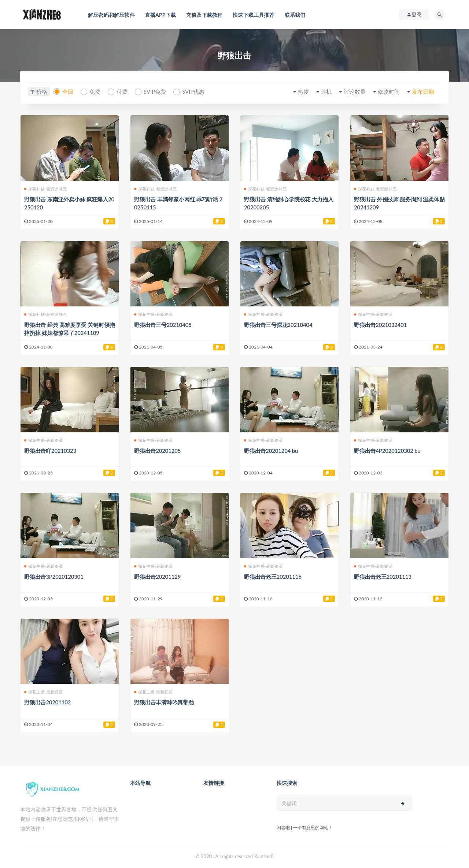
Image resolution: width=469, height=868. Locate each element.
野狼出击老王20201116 (273, 577)
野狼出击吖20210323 (50, 451)
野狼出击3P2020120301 (54, 577)
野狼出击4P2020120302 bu (387, 451)
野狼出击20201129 (157, 577)
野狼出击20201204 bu (271, 451)
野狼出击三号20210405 (163, 325)
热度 (303, 92)
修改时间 (389, 92)
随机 (326, 92)
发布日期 (423, 92)
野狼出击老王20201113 (383, 577)
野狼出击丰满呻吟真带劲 (164, 702)
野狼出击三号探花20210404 (278, 325)
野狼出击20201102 (47, 702)
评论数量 (355, 92)
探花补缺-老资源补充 (45, 189)
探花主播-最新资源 (153, 314)
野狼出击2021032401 (380, 325)
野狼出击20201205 (157, 451)
